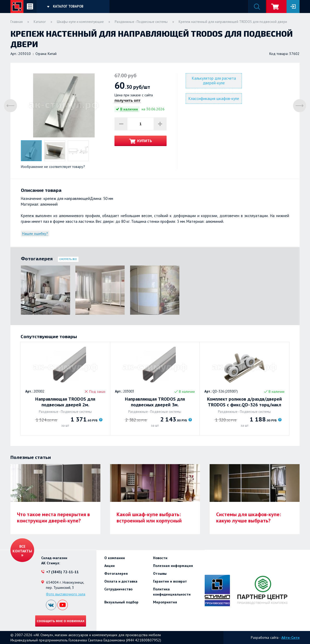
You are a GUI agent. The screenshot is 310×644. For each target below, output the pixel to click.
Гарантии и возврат (170, 581)
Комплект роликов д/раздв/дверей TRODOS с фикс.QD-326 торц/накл (244, 402)
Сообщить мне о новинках (61, 621)
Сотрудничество (118, 589)
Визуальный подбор (121, 602)
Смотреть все (68, 259)
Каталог (40, 22)
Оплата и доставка (121, 581)
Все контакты (22, 549)
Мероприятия (165, 602)
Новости (160, 558)
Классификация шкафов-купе (214, 99)
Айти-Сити (290, 637)
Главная (17, 22)
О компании (115, 558)
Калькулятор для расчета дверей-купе (214, 81)
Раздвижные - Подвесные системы (141, 22)
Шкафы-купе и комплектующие (80, 22)
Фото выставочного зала (66, 594)
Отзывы (160, 573)
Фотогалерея (116, 573)
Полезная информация (173, 566)
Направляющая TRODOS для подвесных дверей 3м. (155, 402)
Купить (145, 141)
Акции (110, 566)
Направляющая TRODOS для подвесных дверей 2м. (65, 402)
